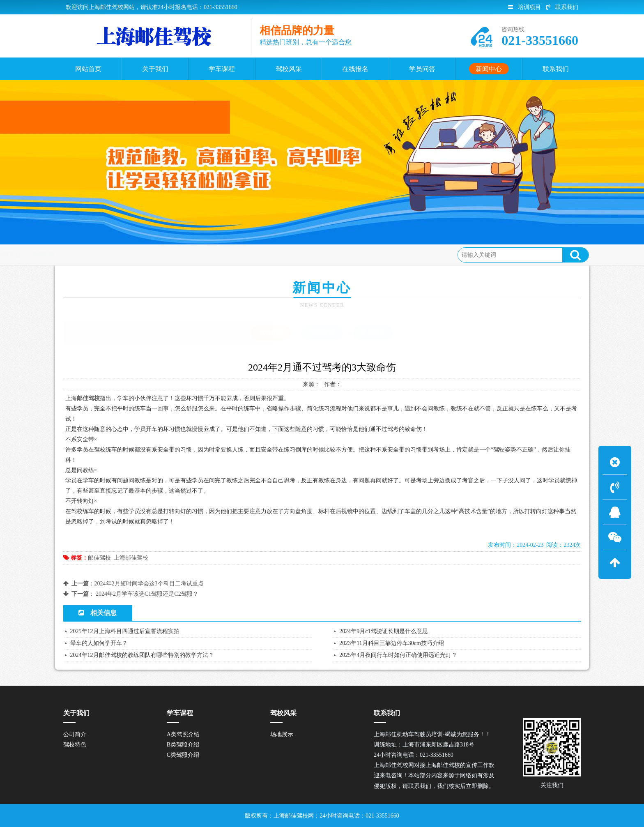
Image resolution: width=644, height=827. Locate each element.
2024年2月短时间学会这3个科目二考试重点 (149, 584)
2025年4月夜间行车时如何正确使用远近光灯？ (398, 655)
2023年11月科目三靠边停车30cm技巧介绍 (392, 643)
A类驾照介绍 (183, 734)
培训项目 (524, 7)
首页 (96, 255)
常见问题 (373, 332)
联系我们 (562, 7)
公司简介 (75, 734)
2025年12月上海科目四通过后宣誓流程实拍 (125, 631)
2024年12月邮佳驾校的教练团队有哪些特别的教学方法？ (142, 655)
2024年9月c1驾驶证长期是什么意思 (384, 631)
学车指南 (322, 332)
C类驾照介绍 (183, 755)
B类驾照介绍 (183, 745)
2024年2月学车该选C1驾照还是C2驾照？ (147, 594)
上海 (71, 398)
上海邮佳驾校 (131, 558)
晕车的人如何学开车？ (99, 643)
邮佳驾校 (99, 558)
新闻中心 (124, 255)
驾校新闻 (157, 255)
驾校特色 (75, 745)
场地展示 (282, 734)
